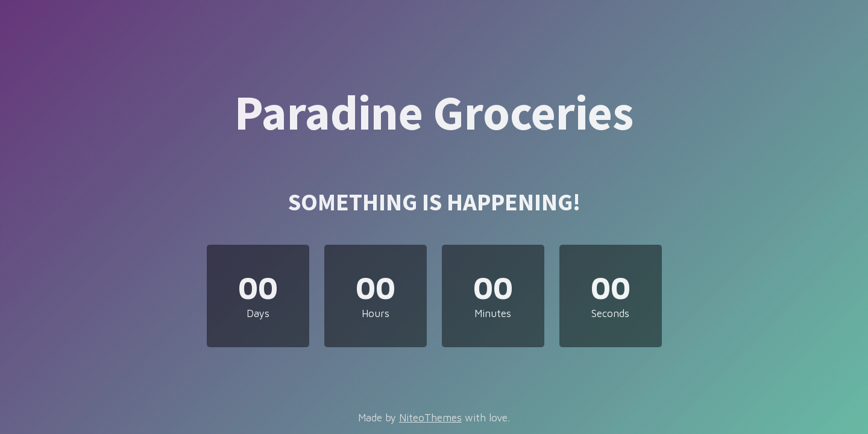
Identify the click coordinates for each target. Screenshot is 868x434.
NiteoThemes (430, 418)
